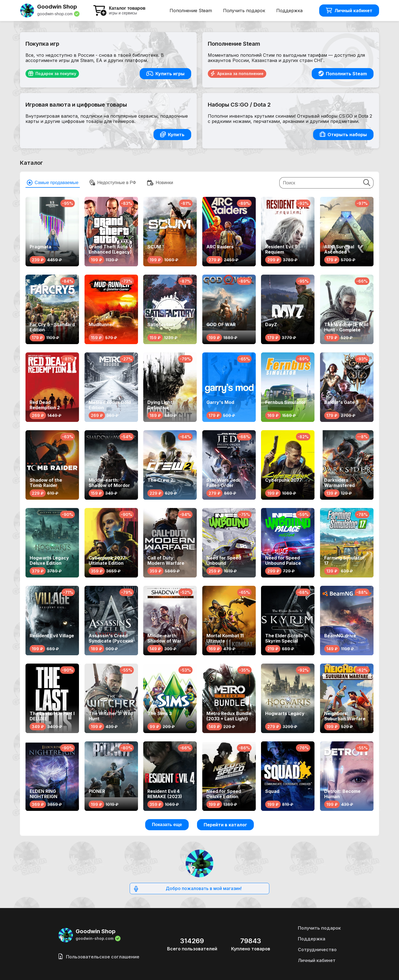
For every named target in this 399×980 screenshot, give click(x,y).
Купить (172, 135)
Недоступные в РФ (113, 183)
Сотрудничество (317, 950)
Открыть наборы (343, 135)
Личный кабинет (349, 11)
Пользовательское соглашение (99, 957)
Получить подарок (244, 11)
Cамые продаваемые (53, 183)
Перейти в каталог (225, 825)
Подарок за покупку (52, 74)
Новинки (160, 183)
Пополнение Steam (191, 11)
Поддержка (289, 11)
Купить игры (165, 74)
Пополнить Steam (343, 74)
